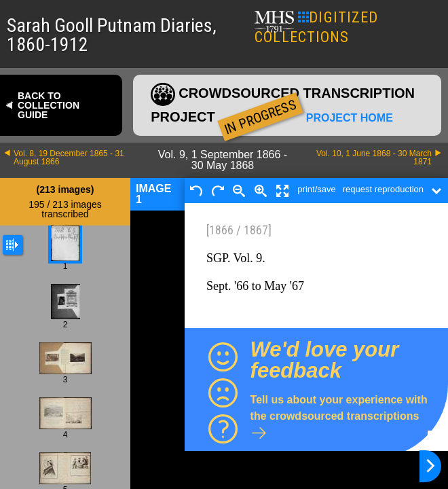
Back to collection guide (49, 105)
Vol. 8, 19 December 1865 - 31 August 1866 (69, 158)
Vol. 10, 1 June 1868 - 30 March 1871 (374, 158)
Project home (350, 118)
